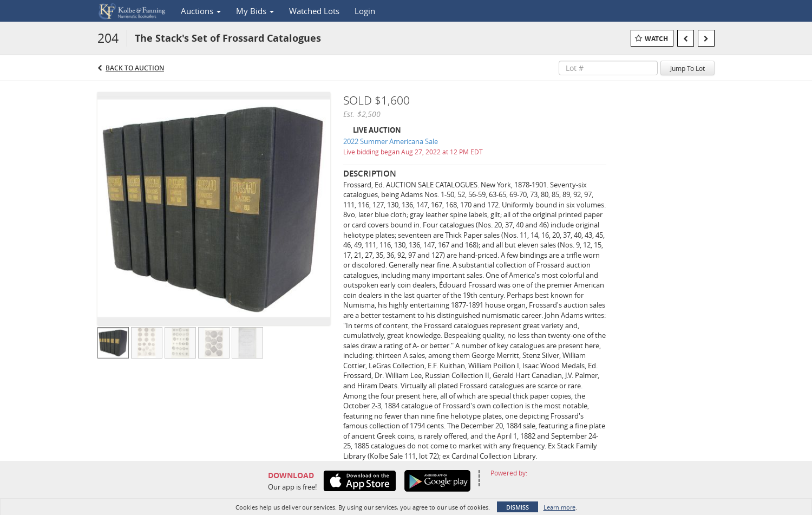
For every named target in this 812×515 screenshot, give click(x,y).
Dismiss (518, 507)
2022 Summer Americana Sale (391, 141)
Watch (656, 39)
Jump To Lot (687, 68)
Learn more (559, 507)
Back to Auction (135, 68)
